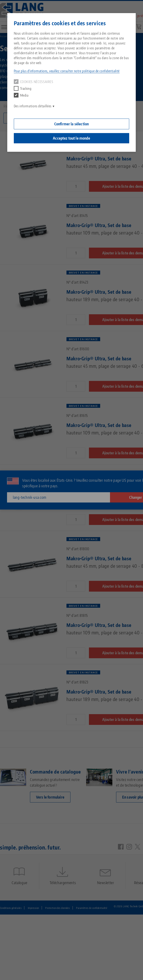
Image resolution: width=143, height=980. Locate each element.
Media (21, 95)
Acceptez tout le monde (71, 138)
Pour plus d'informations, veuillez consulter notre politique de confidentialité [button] (67, 71)
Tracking (23, 88)
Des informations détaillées (33, 106)
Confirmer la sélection (72, 124)
